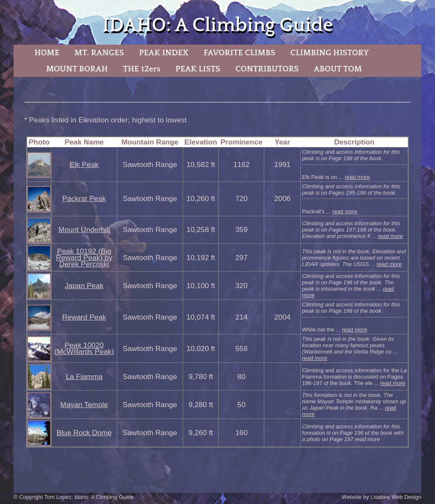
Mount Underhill (84, 229)
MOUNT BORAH (77, 69)
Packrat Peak (84, 198)
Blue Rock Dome (84, 433)
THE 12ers (142, 69)
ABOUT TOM (338, 69)
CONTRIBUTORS (267, 69)
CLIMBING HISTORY (329, 53)
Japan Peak (84, 286)
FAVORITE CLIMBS (239, 53)
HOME (47, 53)
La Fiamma (84, 377)
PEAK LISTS (198, 69)
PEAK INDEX (164, 53)
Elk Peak (84, 164)
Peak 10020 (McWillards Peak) (84, 348)
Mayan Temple (84, 405)
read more (357, 177)
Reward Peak (84, 317)
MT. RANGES (99, 53)
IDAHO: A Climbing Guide (217, 25)
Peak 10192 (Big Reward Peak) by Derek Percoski (84, 258)
